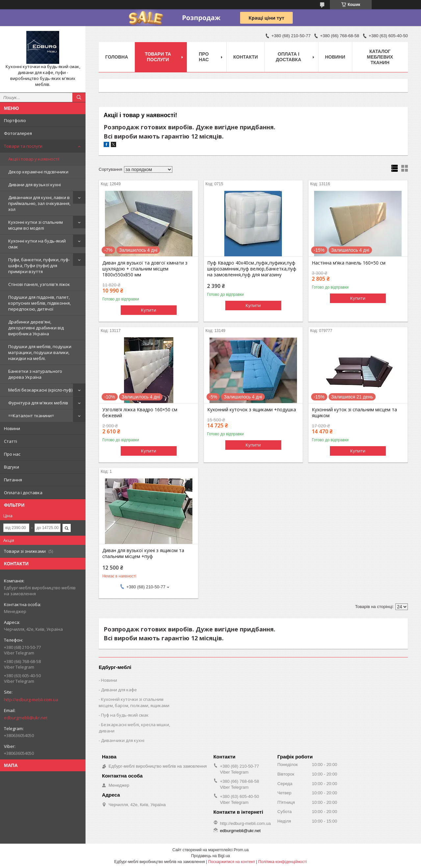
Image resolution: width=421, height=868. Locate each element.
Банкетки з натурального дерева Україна (35, 374)
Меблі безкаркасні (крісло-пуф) (40, 390)
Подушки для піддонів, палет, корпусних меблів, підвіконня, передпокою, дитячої (39, 303)
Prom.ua (241, 850)
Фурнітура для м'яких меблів (38, 403)
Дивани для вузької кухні (35, 185)
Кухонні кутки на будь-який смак (37, 244)
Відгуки (12, 467)
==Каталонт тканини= (31, 416)
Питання (13, 480)
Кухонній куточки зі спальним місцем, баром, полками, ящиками (134, 702)
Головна (117, 57)
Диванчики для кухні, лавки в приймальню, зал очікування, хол (39, 203)
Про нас (12, 454)
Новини (12, 428)
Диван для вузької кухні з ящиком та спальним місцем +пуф (143, 553)
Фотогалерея (18, 133)
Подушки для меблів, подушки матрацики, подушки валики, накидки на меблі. (40, 352)
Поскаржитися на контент (232, 862)
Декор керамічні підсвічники (38, 172)
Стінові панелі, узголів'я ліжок (39, 284)
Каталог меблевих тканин (380, 57)
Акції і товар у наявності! (34, 159)
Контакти (246, 57)
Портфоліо (15, 120)
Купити (149, 310)
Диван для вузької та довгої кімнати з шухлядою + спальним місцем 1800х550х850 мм (145, 269)
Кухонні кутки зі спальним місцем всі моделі (36, 225)
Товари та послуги (23, 146)
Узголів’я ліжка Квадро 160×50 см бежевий (140, 413)
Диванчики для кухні (123, 740)
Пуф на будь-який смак (125, 715)
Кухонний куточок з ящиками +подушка (252, 410)
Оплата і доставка (23, 493)
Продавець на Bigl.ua (210, 856)
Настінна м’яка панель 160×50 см (349, 263)
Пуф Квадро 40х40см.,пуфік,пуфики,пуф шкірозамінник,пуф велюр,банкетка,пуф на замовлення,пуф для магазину (252, 269)
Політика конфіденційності (283, 862)
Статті (11, 441)
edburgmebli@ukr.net (26, 718)
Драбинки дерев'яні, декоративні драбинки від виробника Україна (36, 328)
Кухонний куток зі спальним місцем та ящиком (354, 413)
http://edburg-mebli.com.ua (31, 700)
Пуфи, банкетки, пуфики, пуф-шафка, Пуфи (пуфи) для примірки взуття (39, 266)
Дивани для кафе (119, 690)
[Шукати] (79, 97)
